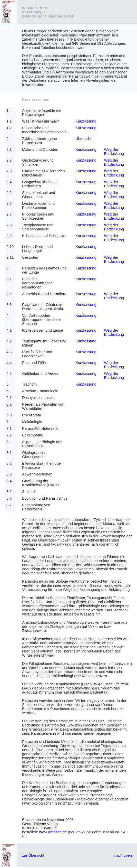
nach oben (123, 855)
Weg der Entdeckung (114, 152)
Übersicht (83, 139)
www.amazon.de (53, 832)
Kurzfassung (86, 121)
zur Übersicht (33, 855)
